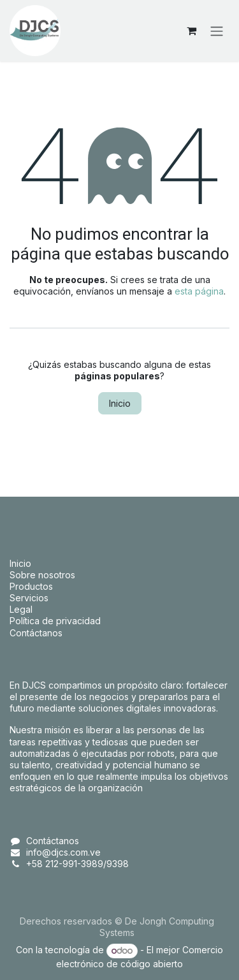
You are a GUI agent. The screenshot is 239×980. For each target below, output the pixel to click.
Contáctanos (36, 633)
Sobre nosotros (42, 575)
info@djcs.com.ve (63, 852)
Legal (21, 609)
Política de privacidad (55, 621)
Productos (31, 586)
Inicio (120, 403)
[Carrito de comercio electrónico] (191, 31)
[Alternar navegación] (217, 31)
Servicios (29, 598)
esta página (199, 291)
